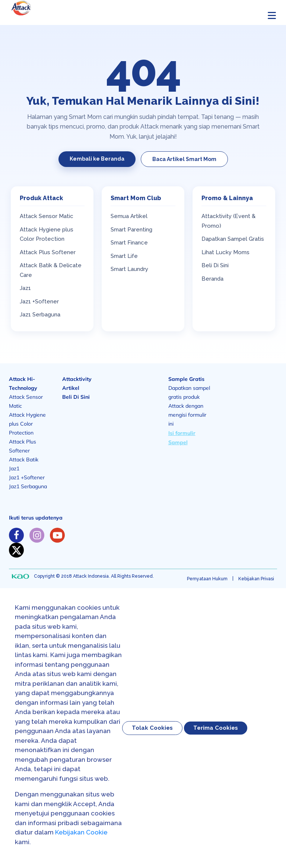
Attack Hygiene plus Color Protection (27, 424)
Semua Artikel (129, 216)
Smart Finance (129, 243)
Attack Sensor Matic (47, 216)
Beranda (212, 279)
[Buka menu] (272, 15)
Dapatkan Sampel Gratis (233, 239)
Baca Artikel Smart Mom (184, 159)
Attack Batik (24, 460)
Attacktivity (77, 379)
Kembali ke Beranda (97, 159)
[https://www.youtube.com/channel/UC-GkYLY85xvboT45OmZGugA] (57, 535)
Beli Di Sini (215, 265)
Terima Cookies (216, 728)
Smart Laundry (129, 269)
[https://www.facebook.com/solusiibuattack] (16, 535)
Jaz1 (25, 288)
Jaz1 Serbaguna (40, 315)
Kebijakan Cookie (81, 832)
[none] (20, 576)
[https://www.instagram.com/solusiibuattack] (37, 535)
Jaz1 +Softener (39, 302)
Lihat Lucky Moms (225, 252)
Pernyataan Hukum (207, 579)
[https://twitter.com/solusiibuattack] (16, 550)
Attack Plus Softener (48, 252)
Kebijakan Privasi (256, 579)
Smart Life (124, 256)
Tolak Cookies (152, 728)
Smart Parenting (131, 230)
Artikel (71, 388)
